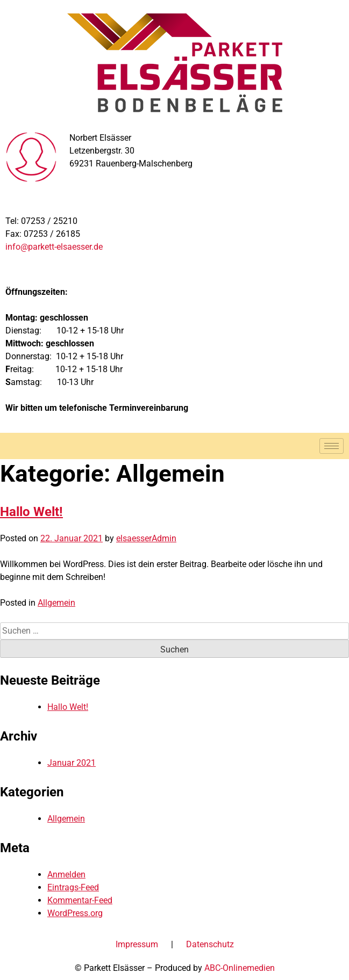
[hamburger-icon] (332, 446)
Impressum (137, 944)
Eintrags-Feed (73, 887)
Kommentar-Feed (80, 900)
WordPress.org (75, 913)
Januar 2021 (72, 763)
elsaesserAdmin (146, 538)
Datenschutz (210, 944)
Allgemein (56, 603)
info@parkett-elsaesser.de (54, 247)
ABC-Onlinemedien (240, 968)
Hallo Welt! (31, 512)
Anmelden (66, 874)
